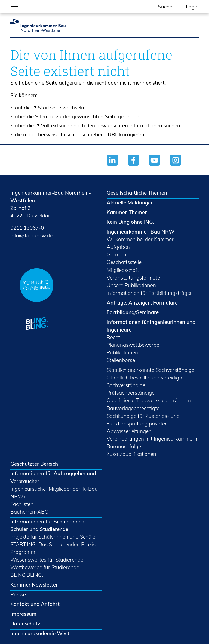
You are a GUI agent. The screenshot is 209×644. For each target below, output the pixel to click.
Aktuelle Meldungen (130, 203)
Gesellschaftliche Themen (137, 193)
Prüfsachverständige (131, 393)
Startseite (49, 108)
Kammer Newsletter (34, 585)
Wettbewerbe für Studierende (45, 567)
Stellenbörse (121, 360)
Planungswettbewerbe (133, 345)
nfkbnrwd (31, 235)
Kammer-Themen (127, 212)
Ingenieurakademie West (40, 633)
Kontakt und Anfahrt (35, 604)
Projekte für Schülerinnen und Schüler (54, 537)
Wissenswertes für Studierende (47, 560)
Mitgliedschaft (123, 270)
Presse (18, 594)
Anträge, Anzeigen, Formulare (142, 303)
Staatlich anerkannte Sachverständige (150, 370)
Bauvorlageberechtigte (133, 408)
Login (192, 7)
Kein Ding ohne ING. (130, 222)
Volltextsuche (56, 125)
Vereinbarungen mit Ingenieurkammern (152, 439)
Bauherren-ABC (29, 512)
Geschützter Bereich (34, 464)
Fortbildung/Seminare (133, 312)
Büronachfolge (124, 446)
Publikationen (122, 352)
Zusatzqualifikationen (131, 454)
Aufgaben (118, 247)
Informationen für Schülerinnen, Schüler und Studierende (48, 525)
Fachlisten (22, 504)
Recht (113, 337)
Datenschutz (25, 624)
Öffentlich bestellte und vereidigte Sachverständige (145, 381)
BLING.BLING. (27, 575)
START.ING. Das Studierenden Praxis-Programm (54, 548)
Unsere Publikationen (131, 285)
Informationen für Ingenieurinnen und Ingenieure (151, 326)
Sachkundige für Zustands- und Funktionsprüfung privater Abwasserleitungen (143, 424)
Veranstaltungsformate (133, 278)
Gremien (116, 254)
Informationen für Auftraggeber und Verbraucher (53, 477)
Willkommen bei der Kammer (140, 239)
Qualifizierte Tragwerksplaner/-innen (149, 400)
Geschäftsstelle (124, 262)
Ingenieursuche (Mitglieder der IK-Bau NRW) (54, 493)
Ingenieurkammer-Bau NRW (141, 232)
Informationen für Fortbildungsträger (149, 293)
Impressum (23, 614)
